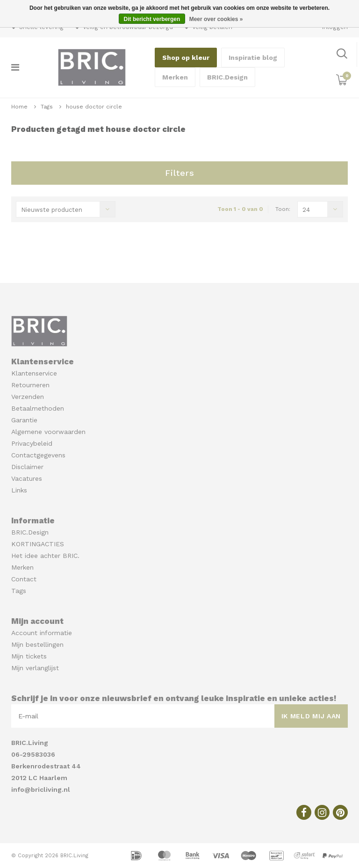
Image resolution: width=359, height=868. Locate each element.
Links (19, 490)
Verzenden (28, 397)
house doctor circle (94, 107)
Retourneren (30, 385)
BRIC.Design (227, 77)
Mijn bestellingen (37, 644)
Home (19, 107)
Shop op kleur (186, 58)
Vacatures (27, 478)
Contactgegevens (38, 455)
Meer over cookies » (216, 19)
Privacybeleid (32, 443)
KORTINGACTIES (38, 544)
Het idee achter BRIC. (45, 556)
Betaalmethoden (38, 408)
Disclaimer (27, 467)
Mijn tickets (29, 656)
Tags (47, 107)
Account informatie (42, 633)
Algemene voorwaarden (48, 432)
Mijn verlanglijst (35, 668)
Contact (24, 579)
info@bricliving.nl (41, 789)
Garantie (24, 420)
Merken (175, 77)
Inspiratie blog (253, 58)
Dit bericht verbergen (152, 19)
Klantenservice (34, 373)
